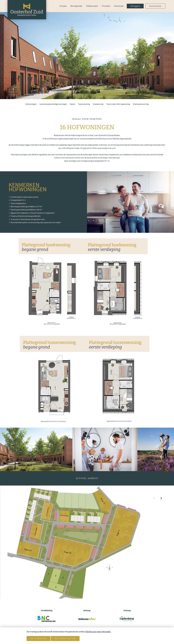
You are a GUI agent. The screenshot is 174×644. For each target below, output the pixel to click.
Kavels (72, 104)
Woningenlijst (76, 6)
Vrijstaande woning (141, 104)
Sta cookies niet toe (65, 639)
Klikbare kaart (92, 6)
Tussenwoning (84, 104)
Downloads (119, 6)
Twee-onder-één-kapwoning (118, 104)
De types (63, 6)
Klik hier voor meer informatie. (98, 632)
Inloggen (135, 6)
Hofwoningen (31, 104)
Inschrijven (155, 6)
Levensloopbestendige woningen (53, 104)
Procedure (106, 6)
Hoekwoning (98, 104)
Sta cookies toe (38, 639)
